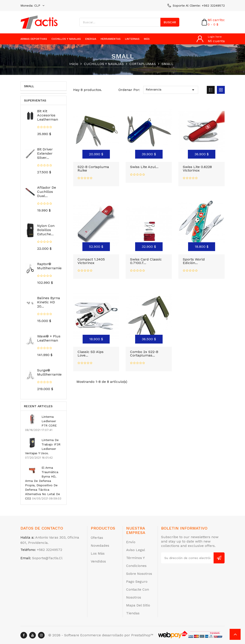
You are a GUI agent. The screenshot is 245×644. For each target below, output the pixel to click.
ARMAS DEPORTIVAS (34, 39)
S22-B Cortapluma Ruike (93, 169)
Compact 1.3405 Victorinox (91, 261)
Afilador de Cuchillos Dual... (47, 192)
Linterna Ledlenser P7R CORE (49, 421)
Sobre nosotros (139, 574)
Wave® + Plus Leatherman (49, 338)
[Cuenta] (211, 39)
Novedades (100, 545)
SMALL (29, 86)
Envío (131, 542)
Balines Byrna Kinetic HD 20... (49, 302)
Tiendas (133, 613)
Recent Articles (38, 406)
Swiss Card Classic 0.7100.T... (146, 261)
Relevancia (171, 90)
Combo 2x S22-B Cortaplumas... (144, 354)
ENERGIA (91, 39)
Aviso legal (136, 550)
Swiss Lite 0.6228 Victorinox (197, 169)
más (147, 39)
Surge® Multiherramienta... (53, 372)
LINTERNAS (132, 39)
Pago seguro (137, 582)
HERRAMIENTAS (111, 39)
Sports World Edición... (194, 261)
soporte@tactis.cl (47, 558)
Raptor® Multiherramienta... (53, 266)
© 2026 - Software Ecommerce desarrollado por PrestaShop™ (101, 635)
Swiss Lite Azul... (144, 167)
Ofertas (97, 538)
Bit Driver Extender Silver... (45, 153)
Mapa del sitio (138, 605)
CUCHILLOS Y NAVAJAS (66, 39)
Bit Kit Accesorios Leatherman (48, 115)
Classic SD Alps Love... (91, 354)
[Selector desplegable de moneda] (32, 5)
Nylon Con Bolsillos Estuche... (46, 230)
